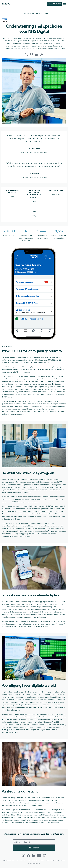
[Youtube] (39, 856)
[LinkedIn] (34, 856)
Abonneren (34, 848)
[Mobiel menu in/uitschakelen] (65, 4)
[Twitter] (23, 856)
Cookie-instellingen (51, 861)
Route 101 (41, 487)
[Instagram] (45, 856)
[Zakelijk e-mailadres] (34, 842)
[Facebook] (28, 856)
